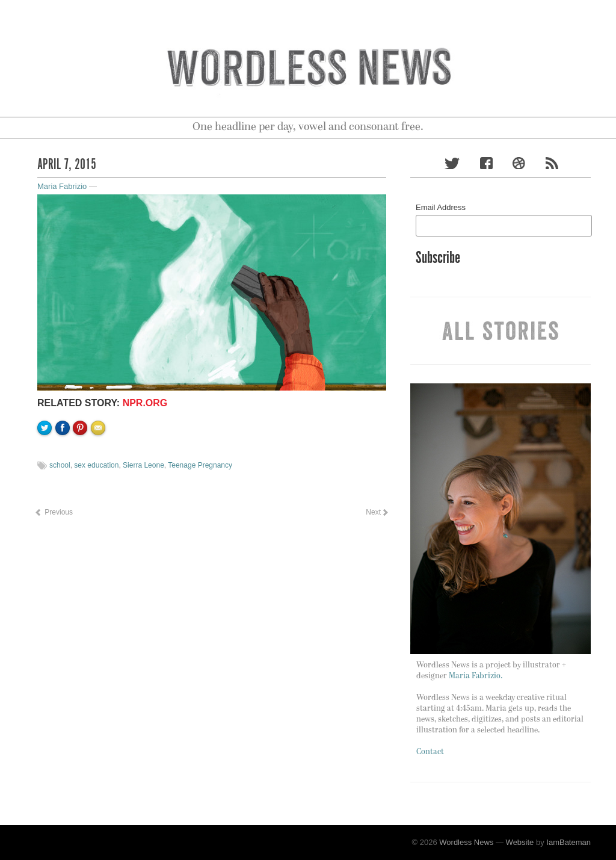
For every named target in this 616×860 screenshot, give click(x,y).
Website (520, 842)
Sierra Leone (143, 465)
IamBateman (568, 842)
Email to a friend (100, 469)
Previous (54, 512)
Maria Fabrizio (62, 186)
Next (377, 512)
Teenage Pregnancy (200, 465)
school (60, 465)
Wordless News (466, 842)
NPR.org (145, 403)
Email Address (441, 207)
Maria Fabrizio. (476, 676)
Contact (430, 752)
